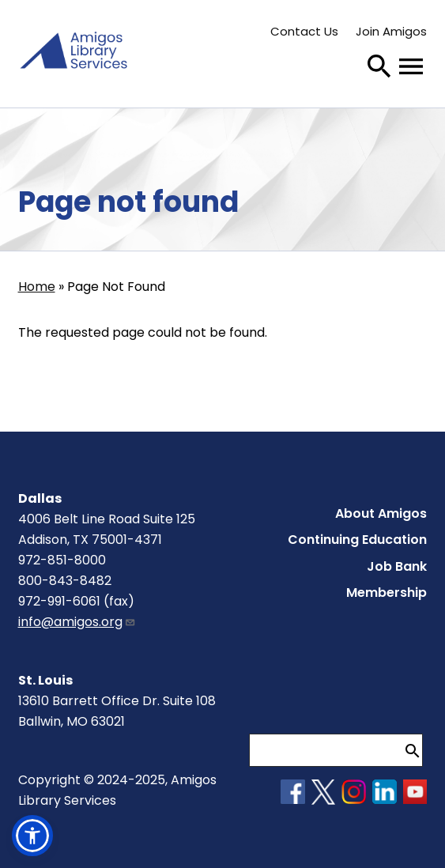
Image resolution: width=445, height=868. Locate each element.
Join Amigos (391, 31)
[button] (32, 836)
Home (37, 287)
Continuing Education (357, 540)
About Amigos (381, 513)
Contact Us (304, 31)
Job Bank (397, 566)
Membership (387, 593)
